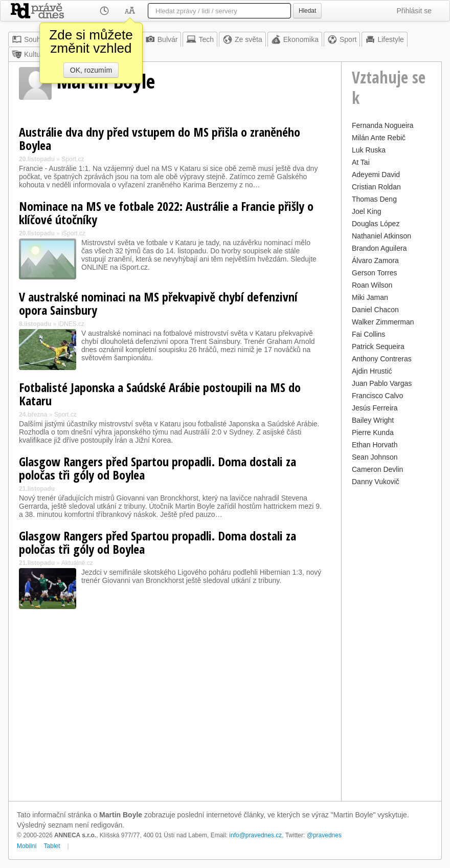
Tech (200, 39)
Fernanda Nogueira (383, 125)
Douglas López (376, 224)
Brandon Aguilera (379, 248)
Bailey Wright (373, 420)
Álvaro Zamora (375, 261)
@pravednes (324, 835)
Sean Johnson (375, 457)
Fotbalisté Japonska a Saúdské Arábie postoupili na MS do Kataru (160, 394)
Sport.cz (73, 159)
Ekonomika (295, 39)
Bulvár (162, 39)
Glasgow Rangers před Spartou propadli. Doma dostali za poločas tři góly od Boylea (157, 468)
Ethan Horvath (375, 445)
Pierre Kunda (373, 432)
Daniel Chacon (375, 310)
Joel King (367, 211)
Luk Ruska (369, 150)
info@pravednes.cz (255, 835)
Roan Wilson (372, 285)
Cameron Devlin (377, 469)
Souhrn (29, 39)
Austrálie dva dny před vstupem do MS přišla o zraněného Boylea (160, 138)
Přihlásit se (414, 11)
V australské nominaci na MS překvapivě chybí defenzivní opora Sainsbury (158, 303)
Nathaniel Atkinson (381, 236)
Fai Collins (368, 334)
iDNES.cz (71, 324)
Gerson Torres (374, 273)
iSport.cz (73, 233)
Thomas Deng (374, 199)
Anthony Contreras (382, 359)
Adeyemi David (376, 175)
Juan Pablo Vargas (382, 383)
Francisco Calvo (377, 396)
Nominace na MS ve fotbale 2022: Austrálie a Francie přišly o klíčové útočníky (166, 213)
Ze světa (242, 39)
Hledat (307, 11)
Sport (342, 39)
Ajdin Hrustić (372, 371)
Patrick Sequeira (378, 346)
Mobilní (27, 846)
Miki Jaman (370, 297)
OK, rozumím (91, 70)
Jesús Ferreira (375, 408)
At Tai (361, 162)
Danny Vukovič (376, 482)
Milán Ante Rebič (379, 138)
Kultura (29, 54)
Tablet (52, 846)
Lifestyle (384, 39)
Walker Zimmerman (383, 322)
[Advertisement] (391, 642)
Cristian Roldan (376, 187)
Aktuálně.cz (77, 563)
